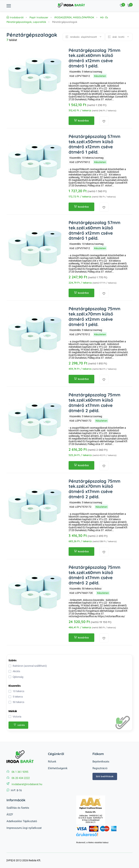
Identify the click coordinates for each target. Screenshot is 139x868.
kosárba (81, 121)
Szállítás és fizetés (18, 808)
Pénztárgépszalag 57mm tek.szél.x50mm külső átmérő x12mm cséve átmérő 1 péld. (94, 144)
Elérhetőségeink (58, 768)
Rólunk (52, 762)
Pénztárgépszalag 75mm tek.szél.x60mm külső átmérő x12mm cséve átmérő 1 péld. (94, 58)
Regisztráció (100, 768)
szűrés (19, 725)
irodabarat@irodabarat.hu (27, 784)
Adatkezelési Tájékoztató (22, 821)
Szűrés (12, 660)
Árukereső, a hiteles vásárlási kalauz (92, 842)
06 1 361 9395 (20, 772)
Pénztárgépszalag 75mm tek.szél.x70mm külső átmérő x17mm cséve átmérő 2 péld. (94, 489)
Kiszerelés (15, 686)
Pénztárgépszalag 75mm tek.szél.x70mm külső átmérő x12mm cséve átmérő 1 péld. (94, 316)
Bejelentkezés (101, 762)
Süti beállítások (105, 776)
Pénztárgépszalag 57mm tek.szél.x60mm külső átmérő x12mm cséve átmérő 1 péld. (94, 230)
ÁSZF (10, 815)
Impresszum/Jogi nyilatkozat (24, 828)
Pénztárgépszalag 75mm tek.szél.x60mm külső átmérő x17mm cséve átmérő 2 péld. (94, 403)
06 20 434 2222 (21, 778)
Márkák (13, 711)
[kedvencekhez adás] (104, 121)
